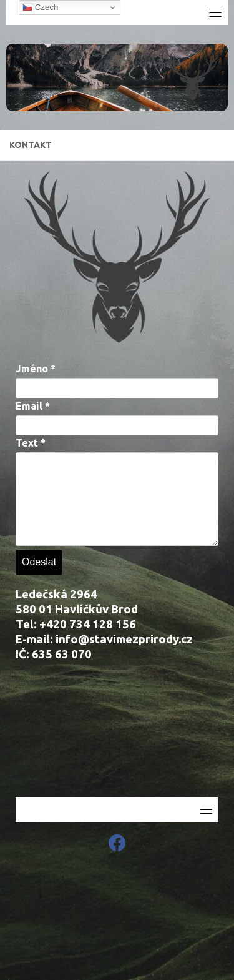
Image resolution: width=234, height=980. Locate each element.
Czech (40, 7)
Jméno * (36, 369)
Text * (31, 443)
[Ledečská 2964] (117, 735)
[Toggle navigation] (215, 12)
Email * (33, 406)
